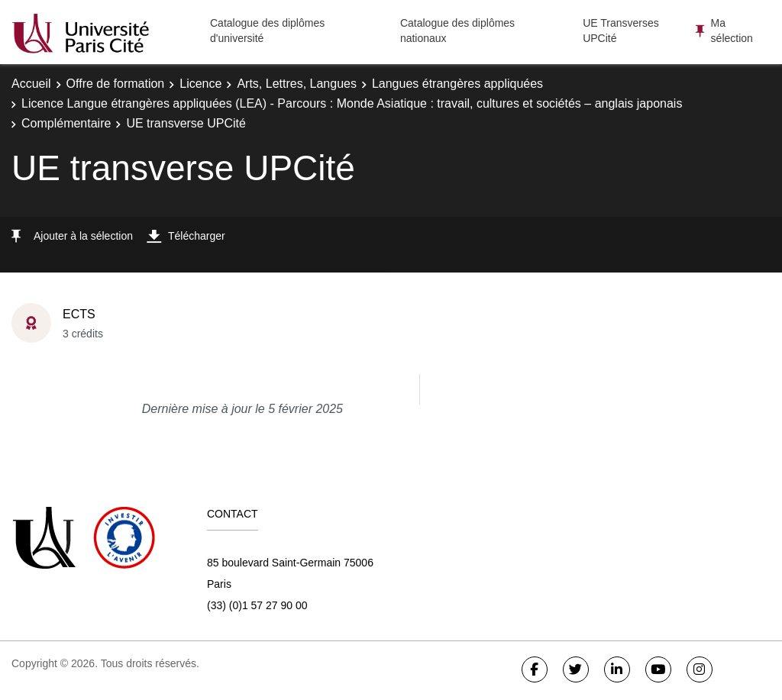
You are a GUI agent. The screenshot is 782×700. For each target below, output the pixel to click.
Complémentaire (66, 123)
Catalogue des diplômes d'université (267, 31)
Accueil (31, 84)
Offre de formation (116, 84)
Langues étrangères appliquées (457, 84)
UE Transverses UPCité (621, 31)
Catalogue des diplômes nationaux (457, 31)
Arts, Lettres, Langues (297, 84)
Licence (200, 84)
